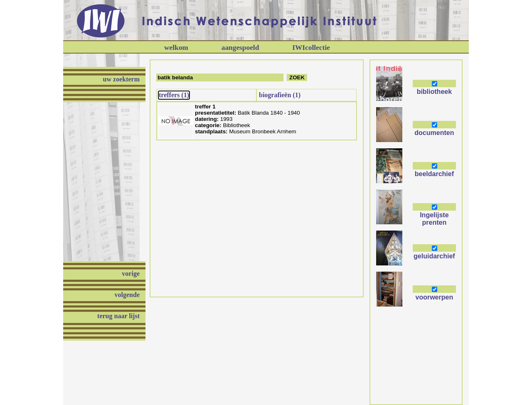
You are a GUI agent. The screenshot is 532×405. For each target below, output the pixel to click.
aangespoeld (240, 48)
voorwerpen (435, 297)
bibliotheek (434, 92)
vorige (131, 274)
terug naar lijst (118, 316)
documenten (434, 133)
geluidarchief (434, 256)
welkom (176, 48)
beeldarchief (434, 174)
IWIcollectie (311, 48)
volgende (127, 295)
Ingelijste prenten (434, 219)
